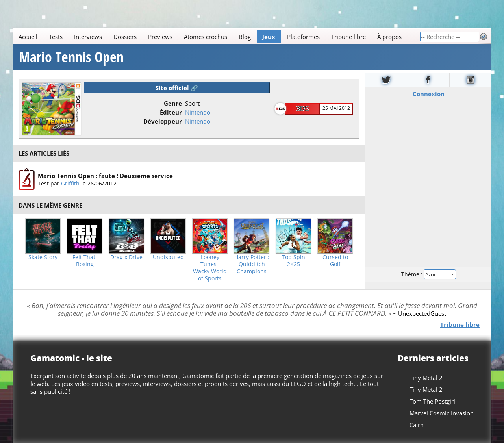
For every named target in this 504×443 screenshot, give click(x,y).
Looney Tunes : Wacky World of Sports (210, 268)
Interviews (88, 37)
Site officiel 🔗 (177, 88)
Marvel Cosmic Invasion (442, 413)
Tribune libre (348, 37)
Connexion (429, 94)
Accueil (28, 37)
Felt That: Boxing (85, 261)
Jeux (269, 37)
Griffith (70, 183)
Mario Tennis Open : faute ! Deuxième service (105, 175)
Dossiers (125, 37)
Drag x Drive (126, 257)
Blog (245, 37)
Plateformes (303, 37)
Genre (173, 103)
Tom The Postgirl (432, 401)
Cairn (417, 425)
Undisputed (168, 257)
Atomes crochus (206, 37)
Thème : (428, 274)
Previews (160, 37)
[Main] (216, 36)
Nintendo (198, 112)
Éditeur (171, 112)
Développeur (163, 121)
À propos (389, 37)
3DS (303, 108)
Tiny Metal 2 (426, 378)
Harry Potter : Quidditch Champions (252, 264)
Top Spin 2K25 (294, 261)
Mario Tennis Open (71, 57)
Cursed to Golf (335, 261)
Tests (56, 37)
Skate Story (43, 257)
